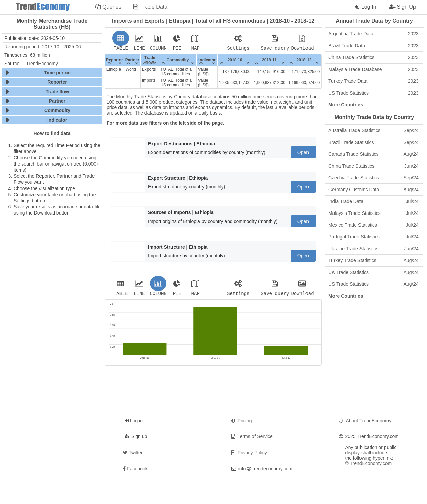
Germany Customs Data (373, 190)
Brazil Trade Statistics (373, 142)
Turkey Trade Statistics (373, 260)
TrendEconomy (42, 64)
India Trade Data (373, 201)
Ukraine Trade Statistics (373, 249)
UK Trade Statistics (373, 272)
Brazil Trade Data (373, 46)
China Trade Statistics (373, 57)
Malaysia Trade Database (373, 69)
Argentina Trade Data (373, 34)
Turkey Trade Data (373, 81)
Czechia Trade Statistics (373, 178)
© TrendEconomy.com (369, 465)
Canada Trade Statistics (373, 154)
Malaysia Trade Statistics (373, 213)
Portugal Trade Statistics (373, 237)
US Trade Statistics (373, 93)
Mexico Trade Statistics (373, 225)
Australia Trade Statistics (373, 130)
